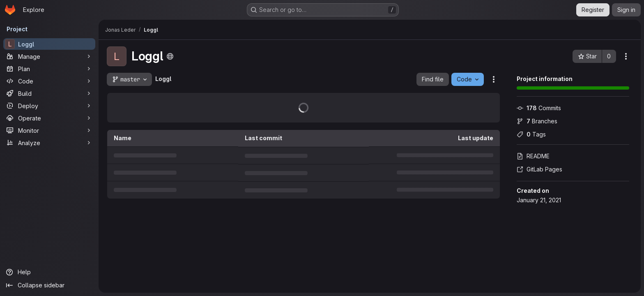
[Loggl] (49, 44)
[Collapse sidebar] (49, 285)
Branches (537, 121)
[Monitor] (49, 130)
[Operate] (49, 118)
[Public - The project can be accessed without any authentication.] (170, 56)
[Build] (49, 93)
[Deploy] (49, 106)
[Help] (49, 272)
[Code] (49, 81)
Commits (539, 108)
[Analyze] (49, 143)
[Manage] (49, 56)
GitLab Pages (539, 169)
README (533, 156)
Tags (531, 134)
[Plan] (49, 69)
